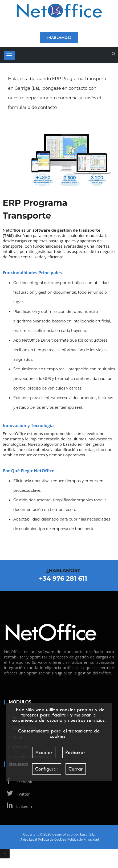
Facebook (18, 782)
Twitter (17, 794)
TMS (8, 235)
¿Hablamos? (59, 38)
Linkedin (18, 806)
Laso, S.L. (88, 834)
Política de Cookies (52, 840)
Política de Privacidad (83, 840)
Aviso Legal (29, 840)
